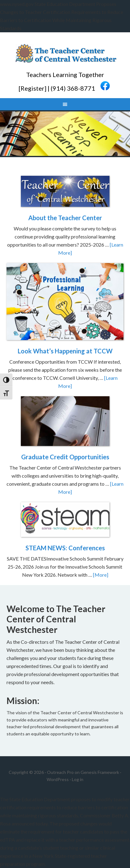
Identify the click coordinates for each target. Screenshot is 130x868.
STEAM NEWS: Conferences (65, 548)
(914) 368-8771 (73, 88)
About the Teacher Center (65, 218)
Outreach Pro (60, 772)
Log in (78, 779)
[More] (101, 575)
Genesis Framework (100, 772)
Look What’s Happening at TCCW (65, 351)
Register (32, 88)
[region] (65, 134)
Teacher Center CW (65, 54)
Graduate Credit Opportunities (65, 457)
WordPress (58, 779)
